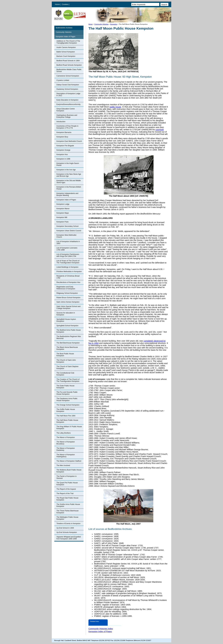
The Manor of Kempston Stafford (69, 461)
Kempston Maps (63, 213)
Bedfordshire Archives (64, 28)
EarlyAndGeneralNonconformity (68, 104)
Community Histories (101, 24)
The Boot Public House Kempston (65, 355)
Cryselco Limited (63, 80)
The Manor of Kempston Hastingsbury (66, 456)
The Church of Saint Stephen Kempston (67, 367)
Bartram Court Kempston (66, 56)
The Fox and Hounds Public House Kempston (67, 393)
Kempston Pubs (63, 222)
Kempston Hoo (62, 154)
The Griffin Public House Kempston (66, 410)
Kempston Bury (62, 137)
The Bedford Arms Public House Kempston (69, 331)
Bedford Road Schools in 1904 (68, 61)
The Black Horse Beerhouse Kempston (67, 348)
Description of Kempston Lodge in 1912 (68, 95)
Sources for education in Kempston (66, 314)
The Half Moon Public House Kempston (67, 421)
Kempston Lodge (63, 204)
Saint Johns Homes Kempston (68, 302)
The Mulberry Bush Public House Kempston (69, 471)
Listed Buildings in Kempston (67, 267)
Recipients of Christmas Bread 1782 (68, 277)
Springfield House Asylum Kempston (66, 320)
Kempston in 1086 (63, 159)
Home (57, 4)
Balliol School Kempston (66, 52)
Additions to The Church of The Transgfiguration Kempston (68, 42)
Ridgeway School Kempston (67, 293)
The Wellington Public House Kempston (67, 518)
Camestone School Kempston (68, 76)
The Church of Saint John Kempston (66, 361)
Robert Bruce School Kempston (68, 298)
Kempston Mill (62, 217)
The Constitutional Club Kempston (65, 374)
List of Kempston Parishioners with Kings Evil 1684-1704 (68, 255)
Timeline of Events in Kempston (68, 524)
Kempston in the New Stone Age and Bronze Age (69, 175)
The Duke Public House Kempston (65, 387)
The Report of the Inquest (66, 489)
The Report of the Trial (65, 494)
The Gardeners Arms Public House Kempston (67, 400)
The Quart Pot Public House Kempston (67, 484)
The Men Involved (63, 465)
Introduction (61, 122)
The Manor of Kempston (66, 437)
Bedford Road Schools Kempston (69, 65)
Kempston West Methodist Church (66, 236)
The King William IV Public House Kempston (69, 428)
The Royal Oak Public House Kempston (67, 499)
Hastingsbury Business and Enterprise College (67, 116)
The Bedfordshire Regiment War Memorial (69, 337)
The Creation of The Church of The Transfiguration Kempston (68, 380)
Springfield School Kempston (67, 326)
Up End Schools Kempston (67, 532)
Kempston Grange (63, 150)
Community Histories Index (101, 629)
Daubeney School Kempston (67, 89)
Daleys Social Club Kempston (68, 85)
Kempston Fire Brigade (65, 146)
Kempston (114, 24)
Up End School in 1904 (65, 528)
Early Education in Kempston (67, 100)
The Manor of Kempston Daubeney (66, 449)
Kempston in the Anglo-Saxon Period (68, 164)
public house (115, 107)
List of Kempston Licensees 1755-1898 (67, 249)
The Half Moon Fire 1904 (66, 416)
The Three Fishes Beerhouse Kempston (67, 512)
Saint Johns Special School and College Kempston (68, 307)
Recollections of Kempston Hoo (68, 282)
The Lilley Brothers (64, 433)
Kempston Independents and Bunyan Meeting (67, 194)
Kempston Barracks (64, 132)
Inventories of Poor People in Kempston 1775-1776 (67, 127)
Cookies (65, 4)
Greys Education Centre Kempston (66, 110)
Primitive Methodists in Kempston (69, 272)
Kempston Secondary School (67, 226)
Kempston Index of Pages (65, 37)
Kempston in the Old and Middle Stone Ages (69, 182)
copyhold (160, 130)
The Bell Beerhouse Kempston (68, 343)
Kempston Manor (63, 209)
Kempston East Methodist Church (69, 141)
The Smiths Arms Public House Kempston (68, 505)
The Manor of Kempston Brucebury (66, 443)
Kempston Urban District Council (69, 231)
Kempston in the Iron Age (66, 170)
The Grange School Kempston (68, 405)
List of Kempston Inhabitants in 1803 (68, 242)
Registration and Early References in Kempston (66, 288)
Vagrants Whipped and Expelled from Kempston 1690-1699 (69, 538)
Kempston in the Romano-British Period (69, 188)
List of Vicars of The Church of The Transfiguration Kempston (68, 262)
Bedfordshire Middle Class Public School (69, 70)
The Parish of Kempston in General (66, 477)
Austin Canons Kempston (66, 47)
